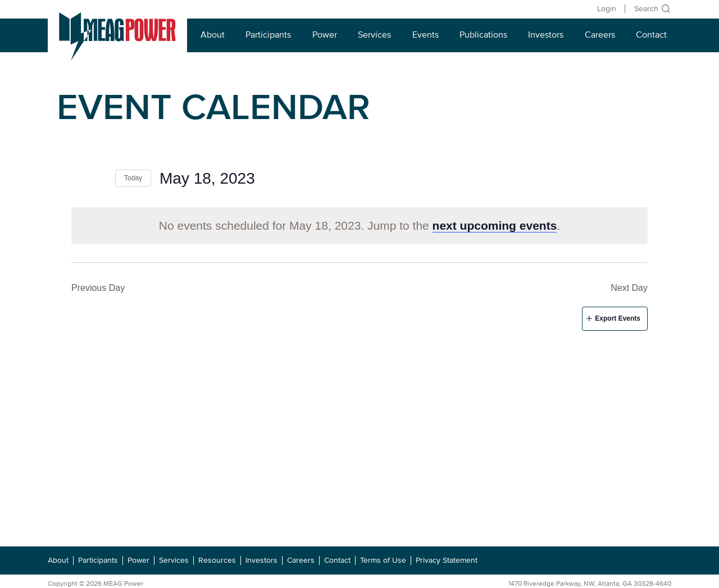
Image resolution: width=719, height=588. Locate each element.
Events (426, 35)
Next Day (629, 288)
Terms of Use (383, 560)
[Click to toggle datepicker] (207, 179)
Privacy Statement (447, 560)
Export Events (618, 318)
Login (607, 9)
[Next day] (100, 178)
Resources (217, 560)
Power (325, 35)
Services (374, 35)
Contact (651, 35)
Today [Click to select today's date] (133, 178)
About (213, 35)
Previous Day (98, 288)
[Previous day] (78, 178)
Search (646, 9)
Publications (483, 35)
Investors (546, 35)
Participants (268, 35)
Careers (600, 35)
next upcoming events (495, 225)
